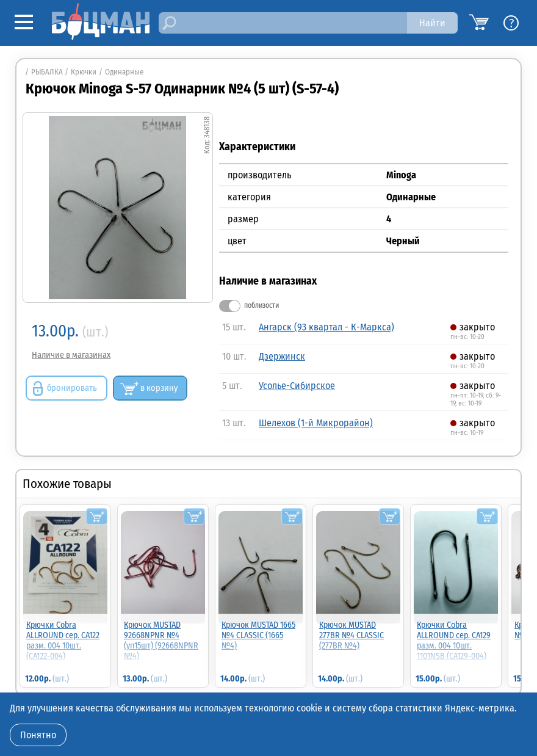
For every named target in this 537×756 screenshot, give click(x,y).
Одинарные (124, 72)
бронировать (72, 388)
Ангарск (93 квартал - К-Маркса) (326, 327)
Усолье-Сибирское (297, 386)
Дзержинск (282, 356)
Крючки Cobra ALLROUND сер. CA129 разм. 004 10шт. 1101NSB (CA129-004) (454, 641)
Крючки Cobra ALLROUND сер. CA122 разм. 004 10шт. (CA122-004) (63, 641)
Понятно (38, 735)
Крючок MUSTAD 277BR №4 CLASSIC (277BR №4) (351, 635)
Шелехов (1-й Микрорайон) (316, 423)
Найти (432, 23)
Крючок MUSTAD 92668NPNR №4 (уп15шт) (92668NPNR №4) (161, 641)
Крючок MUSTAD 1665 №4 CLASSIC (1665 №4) (258, 635)
